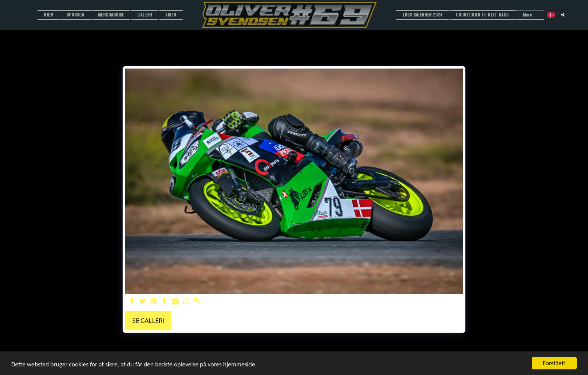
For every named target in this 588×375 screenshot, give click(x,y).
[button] (563, 15)
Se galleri (148, 320)
